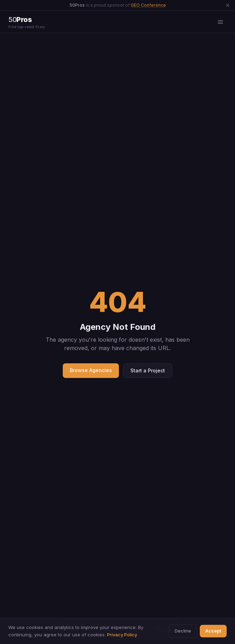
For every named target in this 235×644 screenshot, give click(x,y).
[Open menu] (220, 22)
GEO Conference (148, 5)
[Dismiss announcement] (228, 5)
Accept (213, 631)
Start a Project (148, 370)
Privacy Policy (122, 635)
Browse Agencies (91, 370)
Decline (183, 631)
